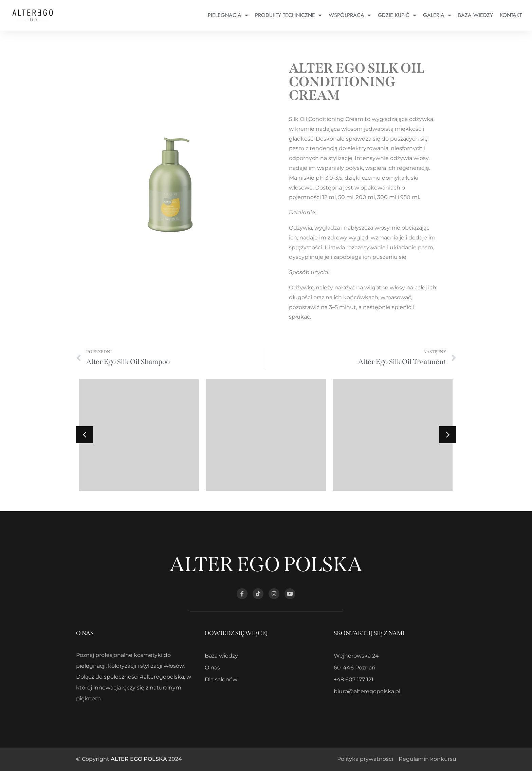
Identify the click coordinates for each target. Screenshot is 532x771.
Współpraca (350, 15)
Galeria (437, 15)
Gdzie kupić (397, 15)
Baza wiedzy (475, 15)
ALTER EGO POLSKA (139, 759)
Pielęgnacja (228, 15)
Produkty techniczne (288, 15)
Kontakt (511, 15)
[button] (448, 435)
